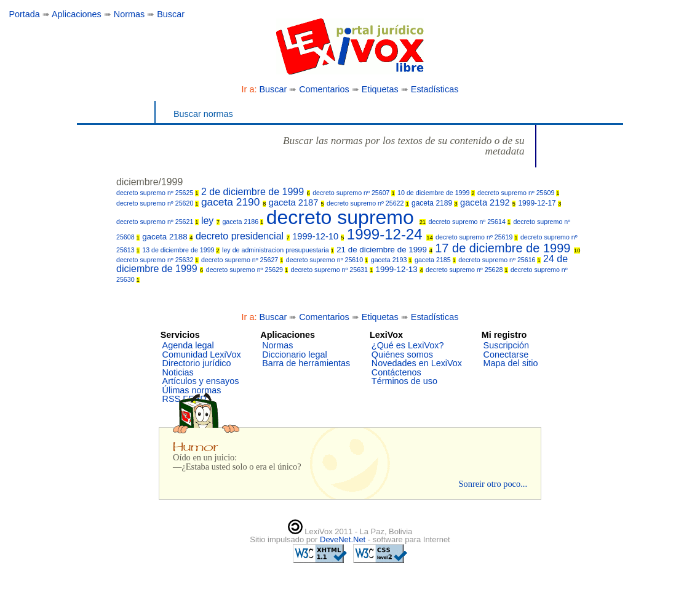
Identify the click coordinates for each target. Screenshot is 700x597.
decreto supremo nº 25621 (157, 222)
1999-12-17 (539, 203)
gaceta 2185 (435, 260)
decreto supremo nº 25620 (157, 203)
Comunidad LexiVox (202, 355)
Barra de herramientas (306, 363)
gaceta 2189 (435, 203)
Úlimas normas (192, 390)
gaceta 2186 (243, 222)
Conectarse (506, 355)
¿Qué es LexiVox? (408, 345)
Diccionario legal (295, 355)
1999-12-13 (400, 269)
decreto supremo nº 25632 (157, 260)
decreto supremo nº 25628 (467, 270)
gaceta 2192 (488, 202)
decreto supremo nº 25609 (519, 193)
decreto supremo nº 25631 (332, 270)
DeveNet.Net (344, 539)
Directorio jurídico (197, 363)
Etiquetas (380, 89)
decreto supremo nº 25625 (157, 193)
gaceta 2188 (167, 237)
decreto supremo (346, 217)
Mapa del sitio (511, 363)
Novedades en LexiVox (417, 363)
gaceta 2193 (392, 260)
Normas (129, 14)
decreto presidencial (243, 236)
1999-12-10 (318, 236)
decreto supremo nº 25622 (368, 203)
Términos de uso (404, 381)
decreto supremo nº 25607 (354, 193)
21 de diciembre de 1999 (384, 250)
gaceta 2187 (296, 202)
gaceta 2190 (233, 202)
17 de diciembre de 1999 (507, 248)
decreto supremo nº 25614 (469, 222)
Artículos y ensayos (201, 381)
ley (210, 221)
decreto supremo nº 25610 (327, 260)
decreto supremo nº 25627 (242, 260)
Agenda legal (188, 345)
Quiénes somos (402, 355)
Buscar (171, 14)
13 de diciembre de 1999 (181, 250)
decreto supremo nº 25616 (499, 260)
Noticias (178, 372)
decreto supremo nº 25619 (477, 237)
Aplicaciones (77, 14)
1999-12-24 (390, 234)
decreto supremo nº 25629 (247, 270)
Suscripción (506, 345)
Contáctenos (396, 372)
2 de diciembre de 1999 (256, 192)
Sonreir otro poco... (493, 484)
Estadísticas (435, 89)
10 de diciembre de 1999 (436, 193)
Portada (24, 14)
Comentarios (324, 89)
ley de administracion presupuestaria (278, 250)
